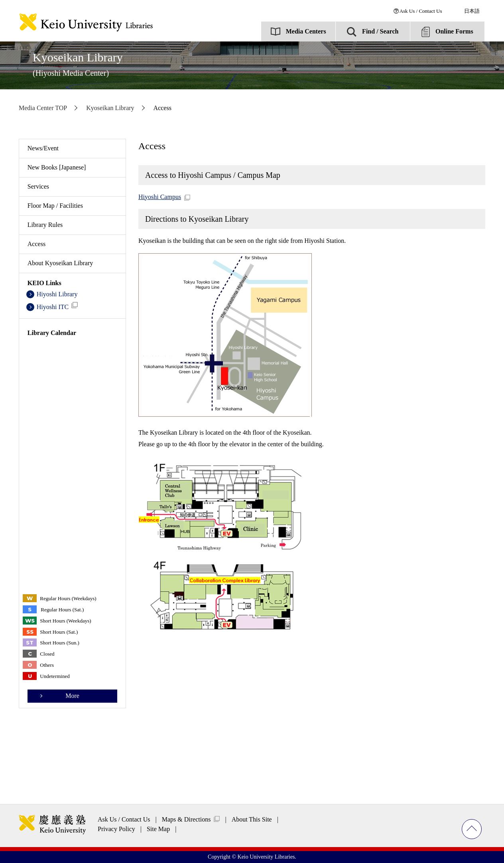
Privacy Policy (116, 829)
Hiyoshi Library (57, 294)
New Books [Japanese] (57, 167)
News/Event (43, 148)
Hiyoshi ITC (57, 306)
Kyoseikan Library (78, 64)
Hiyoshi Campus (160, 197)
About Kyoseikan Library (60, 263)
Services (38, 186)
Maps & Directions (186, 819)
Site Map (158, 829)
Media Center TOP (43, 108)
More (72, 696)
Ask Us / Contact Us (421, 11)
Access (36, 244)
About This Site (252, 819)
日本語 (472, 11)
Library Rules (45, 225)
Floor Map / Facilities (55, 206)
